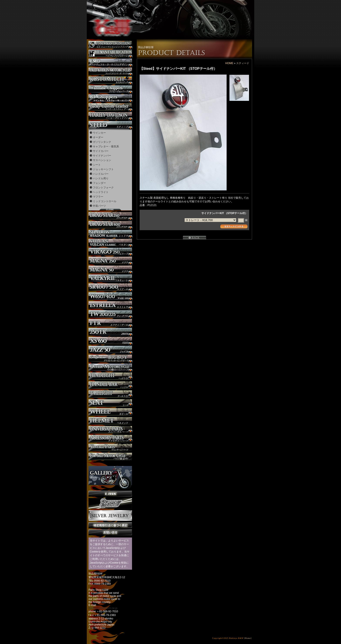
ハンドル (110, 385)
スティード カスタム (110, 125)
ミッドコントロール (105, 201)
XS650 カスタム (110, 341)
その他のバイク (110, 367)
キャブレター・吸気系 (106, 146)
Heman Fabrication (110, 54)
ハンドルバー (101, 174)
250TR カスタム (110, 332)
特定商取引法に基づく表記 (110, 525)
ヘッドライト (101, 192)
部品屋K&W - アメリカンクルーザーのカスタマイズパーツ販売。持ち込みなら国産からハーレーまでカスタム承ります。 (110, 15)
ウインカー (99, 133)
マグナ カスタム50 (110, 269)
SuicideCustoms (110, 503)
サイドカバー (101, 151)
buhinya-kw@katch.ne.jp (103, 608)
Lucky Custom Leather (110, 107)
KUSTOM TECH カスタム (110, 80)
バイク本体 (110, 457)
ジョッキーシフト (103, 169)
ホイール (110, 412)
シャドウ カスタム (110, 234)
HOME (229, 63)
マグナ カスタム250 (110, 260)
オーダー (98, 137)
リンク (110, 494)
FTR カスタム (110, 323)
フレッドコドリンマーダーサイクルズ (110, 71)
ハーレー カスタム (110, 116)
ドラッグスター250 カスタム (110, 216)
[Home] (248, 638)
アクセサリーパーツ (110, 439)
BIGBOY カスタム (110, 359)
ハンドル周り (101, 178)
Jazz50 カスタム (110, 350)
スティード (243, 63)
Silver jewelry (110, 516)
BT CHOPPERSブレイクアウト (110, 98)
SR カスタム (110, 287)
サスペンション (102, 160)
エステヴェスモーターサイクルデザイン (110, 62)
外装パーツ (99, 206)
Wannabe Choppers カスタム (110, 89)
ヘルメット (110, 421)
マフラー (98, 197)
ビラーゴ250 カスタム (110, 252)
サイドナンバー (102, 156)
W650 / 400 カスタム (110, 296)
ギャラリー (110, 476)
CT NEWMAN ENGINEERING (110, 45)
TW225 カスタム (110, 314)
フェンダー (99, 183)
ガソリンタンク (102, 142)
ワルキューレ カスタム (110, 278)
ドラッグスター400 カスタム (110, 225)
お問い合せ (110, 532)
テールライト (110, 394)
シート (97, 165)
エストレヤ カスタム (110, 305)
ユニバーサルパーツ (110, 430)
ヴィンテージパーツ (110, 448)
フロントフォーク (103, 188)
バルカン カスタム (110, 243)
